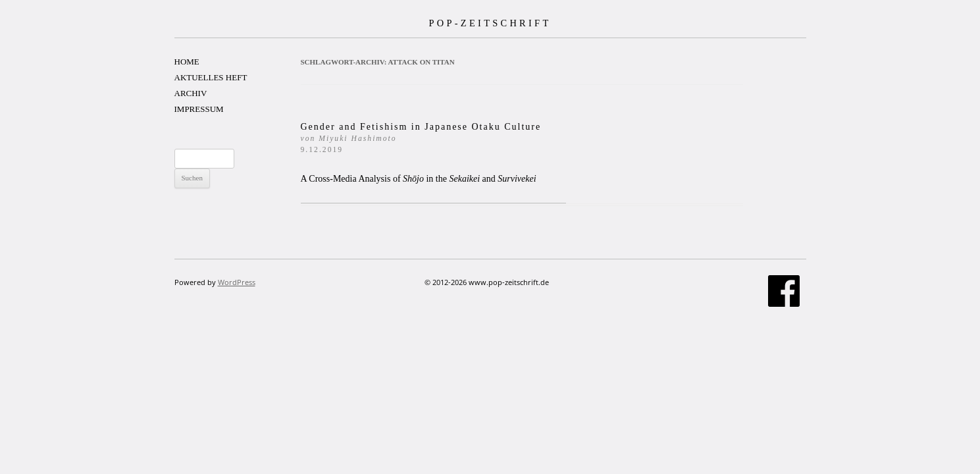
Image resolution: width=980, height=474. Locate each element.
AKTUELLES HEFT (211, 77)
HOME (187, 62)
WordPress (237, 282)
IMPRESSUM (199, 109)
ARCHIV (191, 93)
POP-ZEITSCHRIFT (490, 23)
